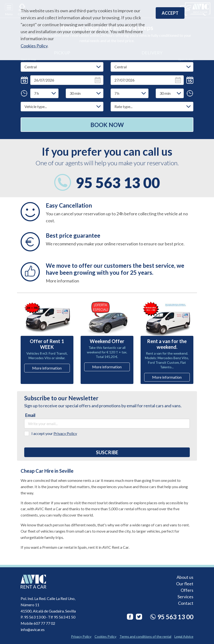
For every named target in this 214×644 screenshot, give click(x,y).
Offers (187, 590)
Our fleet (185, 583)
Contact (186, 603)
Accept (170, 13)
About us (185, 577)
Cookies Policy (34, 46)
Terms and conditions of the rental (145, 636)
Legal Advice (184, 636)
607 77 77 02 (44, 623)
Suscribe (107, 452)
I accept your (54, 433)
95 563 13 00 (118, 183)
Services (185, 596)
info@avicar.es (33, 629)
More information (47, 368)
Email (30, 415)
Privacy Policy (65, 433)
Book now (107, 125)
